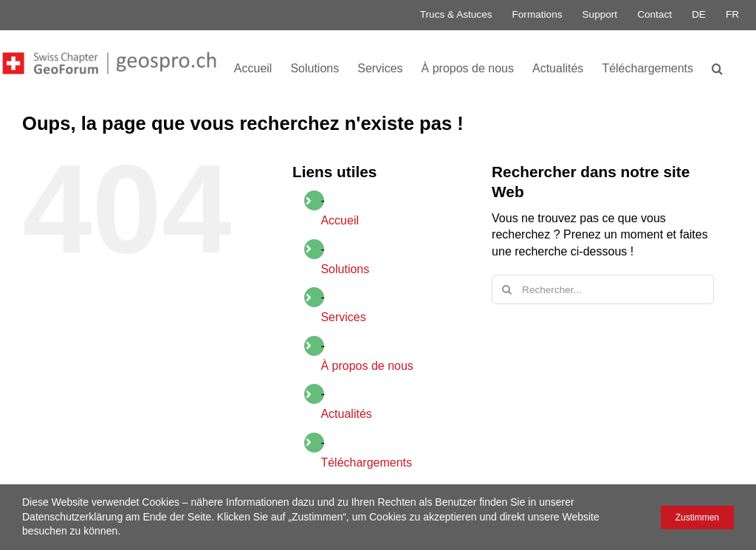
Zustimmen (697, 518)
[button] (717, 67)
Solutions (345, 269)
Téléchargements (366, 463)
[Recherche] (506, 289)
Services (343, 317)
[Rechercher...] (603, 289)
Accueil (340, 220)
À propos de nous (367, 366)
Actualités (346, 414)
